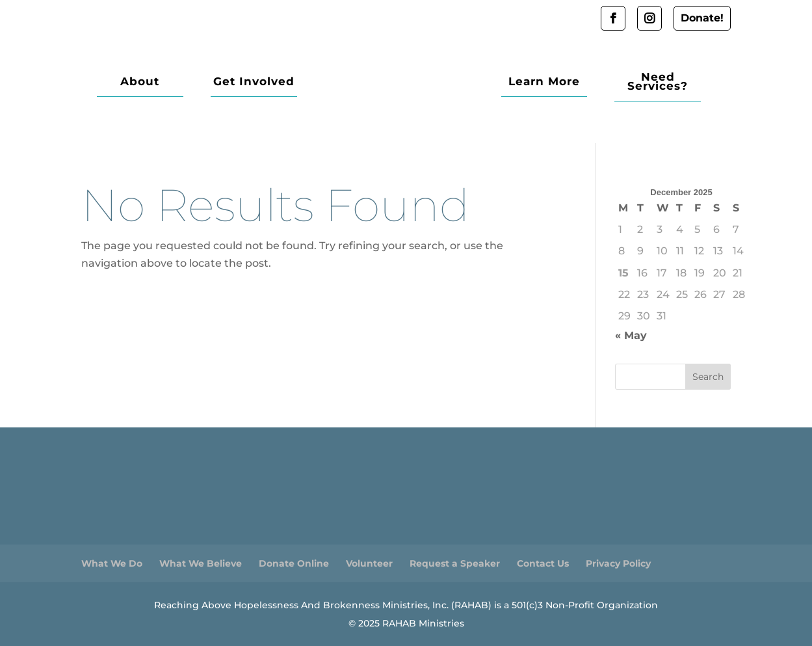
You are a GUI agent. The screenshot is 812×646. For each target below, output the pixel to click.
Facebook (613, 18)
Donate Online (294, 563)
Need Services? (665, 82)
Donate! (702, 18)
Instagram (649, 18)
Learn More (565, 82)
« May (631, 335)
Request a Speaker (455, 563)
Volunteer (369, 563)
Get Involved (232, 82)
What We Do (112, 563)
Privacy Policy (618, 563)
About (133, 82)
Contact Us (543, 563)
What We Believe (201, 563)
